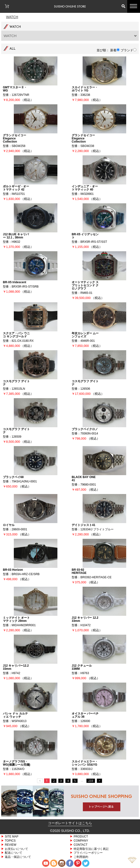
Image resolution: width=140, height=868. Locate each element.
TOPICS (10, 841)
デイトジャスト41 (83, 525)
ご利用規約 (81, 857)
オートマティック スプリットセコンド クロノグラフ (85, 285)
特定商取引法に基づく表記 (91, 849)
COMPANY (81, 841)
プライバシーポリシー (88, 853)
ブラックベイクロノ (85, 429)
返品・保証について (18, 857)
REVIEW (11, 845)
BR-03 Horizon (13, 570)
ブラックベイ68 (13, 477)
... (82, 780)
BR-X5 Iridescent (15, 282)
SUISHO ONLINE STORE (70, 6)
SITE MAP (12, 836)
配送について (14, 853)
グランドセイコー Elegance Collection (15, 138)
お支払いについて (16, 849)
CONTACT (81, 845)
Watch (12, 17)
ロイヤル (9, 525)
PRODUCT (81, 836)
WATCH (10, 36)
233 (91, 781)
